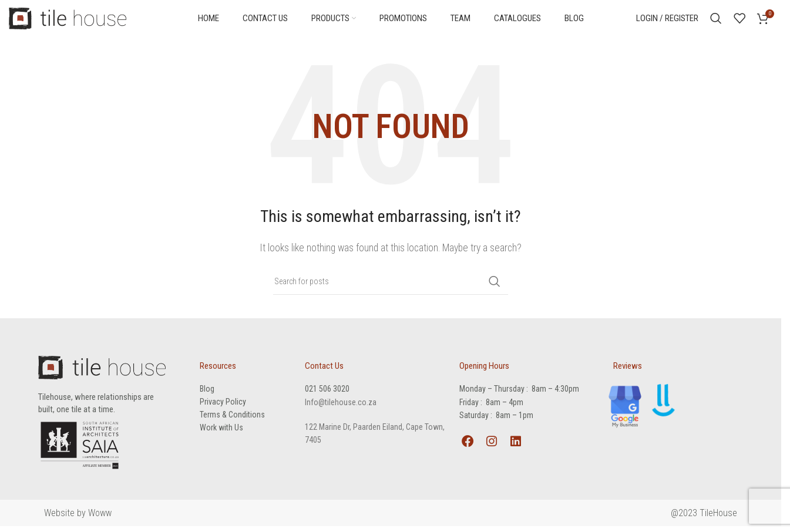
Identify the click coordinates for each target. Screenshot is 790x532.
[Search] (716, 21)
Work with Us (221, 432)
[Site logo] (68, 20)
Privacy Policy (223, 406)
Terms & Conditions (232, 419)
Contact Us (324, 370)
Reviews (628, 370)
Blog (207, 393)
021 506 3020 (327, 393)
